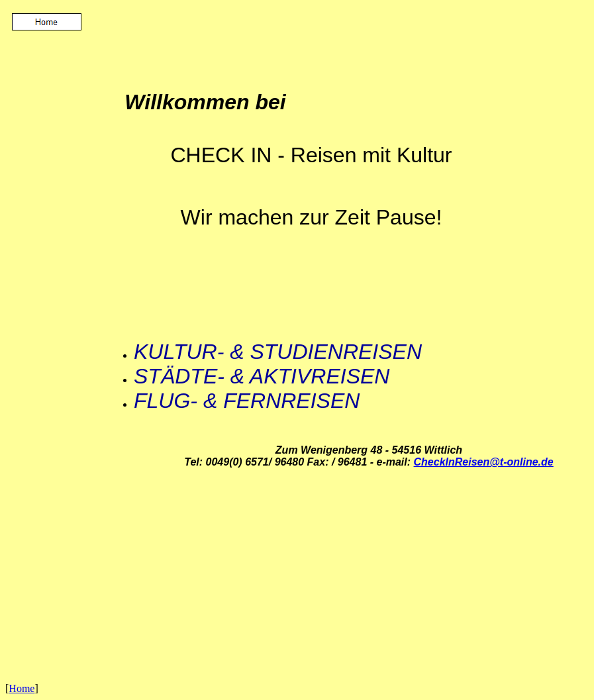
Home (22, 688)
